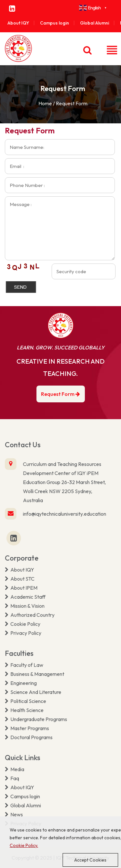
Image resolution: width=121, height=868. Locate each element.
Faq (12, 778)
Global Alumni (95, 23)
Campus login (55, 23)
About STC (20, 579)
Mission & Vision (25, 606)
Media (15, 769)
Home (45, 103)
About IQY (18, 23)
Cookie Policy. (24, 845)
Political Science (25, 701)
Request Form (60, 394)
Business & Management (35, 674)
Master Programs (27, 728)
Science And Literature (33, 692)
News (14, 814)
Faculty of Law (24, 665)
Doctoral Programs (29, 737)
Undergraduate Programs (36, 719)
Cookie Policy (23, 624)
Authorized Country (30, 615)
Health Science (24, 710)
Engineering (21, 683)
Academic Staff (25, 597)
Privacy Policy (23, 633)
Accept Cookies (90, 860)
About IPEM (21, 588)
